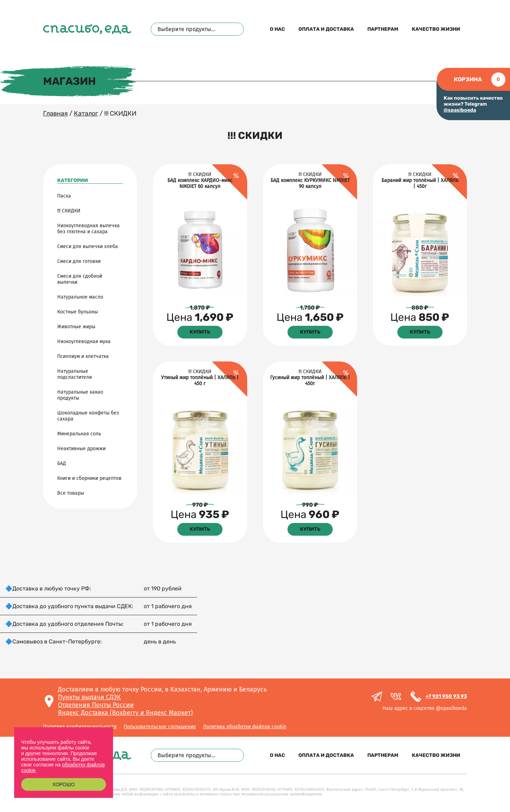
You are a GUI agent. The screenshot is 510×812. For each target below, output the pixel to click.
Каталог (86, 113)
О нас (277, 29)
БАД (62, 463)
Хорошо (63, 784)
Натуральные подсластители (75, 374)
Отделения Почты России (96, 705)
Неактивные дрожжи (81, 449)
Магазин (69, 81)
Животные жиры (76, 327)
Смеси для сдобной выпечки (80, 279)
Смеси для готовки (79, 261)
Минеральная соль (79, 434)
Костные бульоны (78, 312)
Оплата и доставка (326, 29)
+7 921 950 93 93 (446, 696)
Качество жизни (436, 29)
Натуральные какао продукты (80, 395)
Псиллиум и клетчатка (83, 356)
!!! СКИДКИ (69, 211)
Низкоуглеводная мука (84, 342)
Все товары (71, 493)
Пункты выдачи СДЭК (89, 697)
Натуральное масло (80, 297)
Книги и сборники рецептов (89, 478)
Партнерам (383, 29)
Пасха (64, 196)
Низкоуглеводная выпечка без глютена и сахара (88, 229)
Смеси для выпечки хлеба (88, 246)
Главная (55, 113)
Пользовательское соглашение (160, 727)
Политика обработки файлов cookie (245, 727)
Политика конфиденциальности (80, 727)
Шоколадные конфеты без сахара (88, 416)
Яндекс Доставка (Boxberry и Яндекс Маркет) (125, 713)
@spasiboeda (460, 110)
